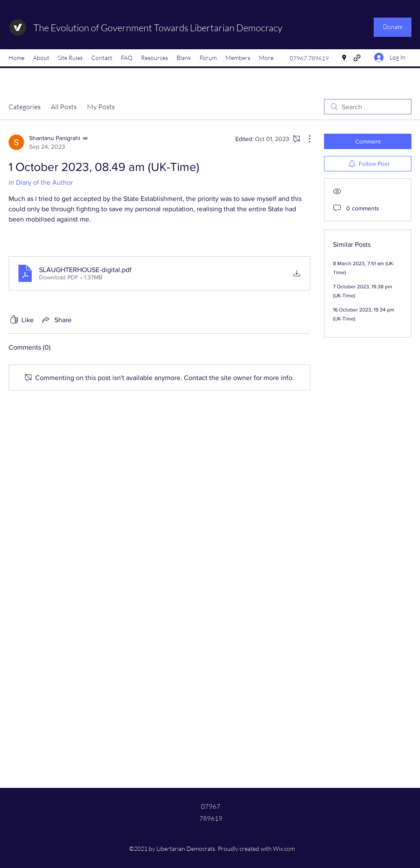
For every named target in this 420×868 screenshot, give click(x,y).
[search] (368, 107)
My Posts (101, 107)
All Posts (64, 107)
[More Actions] (305, 139)
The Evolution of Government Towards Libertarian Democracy (158, 28)
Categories (25, 107)
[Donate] (393, 27)
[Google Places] (344, 58)
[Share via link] (56, 320)
